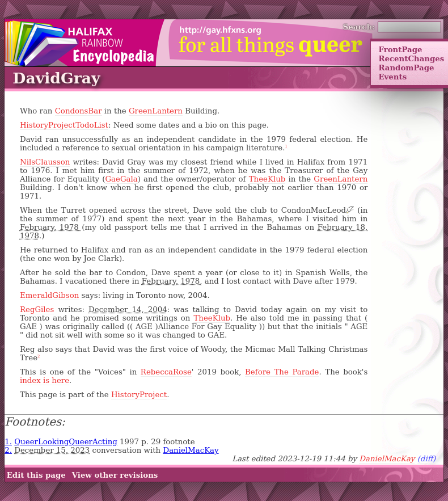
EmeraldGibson (49, 295)
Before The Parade (282, 372)
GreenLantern (156, 111)
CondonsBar (79, 111)
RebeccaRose (166, 372)
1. (8, 442)
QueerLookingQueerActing (66, 442)
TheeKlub (267, 179)
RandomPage (406, 68)
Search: (359, 27)
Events (392, 77)
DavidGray (56, 78)
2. (8, 450)
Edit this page (36, 475)
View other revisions (115, 475)
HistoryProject (139, 395)
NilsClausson (45, 162)
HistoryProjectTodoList (64, 125)
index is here (45, 380)
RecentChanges (411, 58)
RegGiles (37, 310)
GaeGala (121, 179)
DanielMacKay (191, 450)
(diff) (427, 459)
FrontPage (400, 49)
